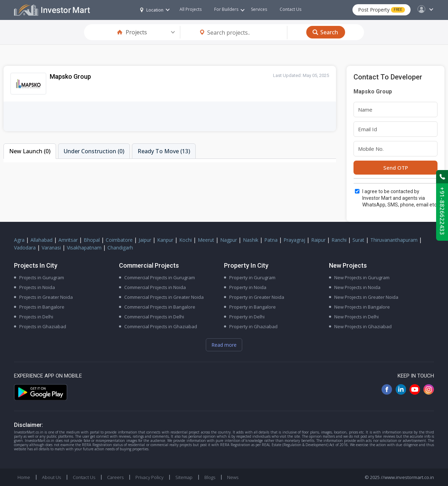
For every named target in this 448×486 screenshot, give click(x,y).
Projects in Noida (37, 287)
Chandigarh (120, 248)
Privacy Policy (149, 477)
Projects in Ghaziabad (43, 326)
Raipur (318, 240)
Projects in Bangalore (42, 307)
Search (329, 32)
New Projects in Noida (357, 287)
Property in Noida (248, 287)
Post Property (381, 10)
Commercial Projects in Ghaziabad (161, 326)
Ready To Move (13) (164, 151)
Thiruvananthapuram (394, 240)
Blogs (210, 477)
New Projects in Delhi (356, 317)
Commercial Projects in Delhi (154, 317)
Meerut (206, 240)
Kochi (185, 240)
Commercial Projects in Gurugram (160, 277)
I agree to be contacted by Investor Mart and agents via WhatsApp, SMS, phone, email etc (399, 198)
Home (24, 477)
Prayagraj (294, 240)
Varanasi (51, 248)
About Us (51, 477)
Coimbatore (119, 240)
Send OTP (396, 168)
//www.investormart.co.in (407, 477)
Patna (271, 240)
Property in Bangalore (253, 307)
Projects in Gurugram (42, 277)
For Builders (229, 9)
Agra (19, 240)
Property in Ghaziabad (253, 326)
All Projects (191, 9)
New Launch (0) (30, 151)
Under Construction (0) (94, 151)
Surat (358, 240)
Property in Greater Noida (257, 297)
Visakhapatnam (84, 248)
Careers (115, 477)
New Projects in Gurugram (362, 277)
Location (152, 10)
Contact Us (290, 9)
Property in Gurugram (252, 277)
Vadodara (25, 248)
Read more (224, 345)
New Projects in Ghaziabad (363, 326)
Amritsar (68, 240)
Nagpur (229, 240)
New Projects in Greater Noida (366, 297)
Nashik (251, 240)
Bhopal (92, 240)
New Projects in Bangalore (362, 307)
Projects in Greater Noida (46, 297)
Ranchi (339, 240)
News (233, 477)
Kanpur (165, 240)
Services (259, 9)
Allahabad (41, 240)
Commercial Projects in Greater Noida (164, 297)
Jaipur (145, 240)
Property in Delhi (247, 317)
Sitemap (184, 477)
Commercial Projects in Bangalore (160, 307)
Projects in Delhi (36, 317)
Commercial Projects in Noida (155, 287)
